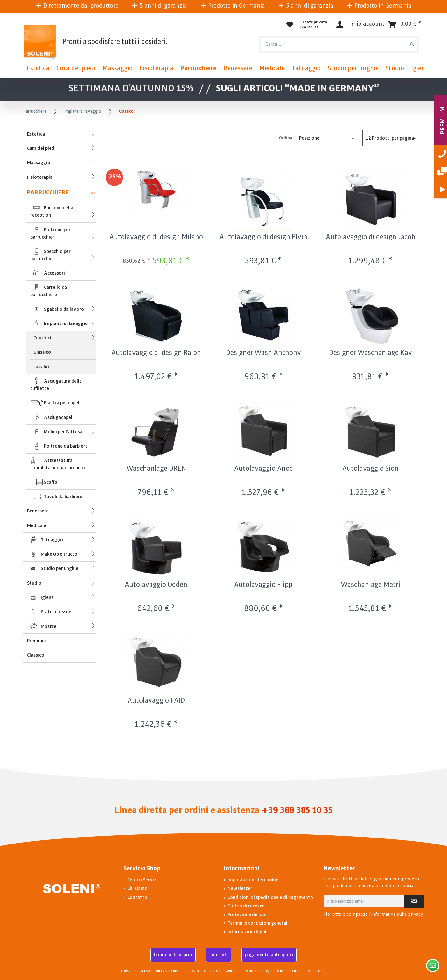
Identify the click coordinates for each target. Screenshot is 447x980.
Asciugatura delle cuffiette (56, 385)
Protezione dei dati (248, 914)
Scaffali (51, 482)
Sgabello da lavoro (69, 309)
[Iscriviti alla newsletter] (414, 902)
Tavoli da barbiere (63, 497)
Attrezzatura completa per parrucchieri (58, 464)
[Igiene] (420, 69)
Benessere (61, 511)
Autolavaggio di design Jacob (370, 237)
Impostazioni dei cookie (252, 880)
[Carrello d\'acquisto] (403, 24)
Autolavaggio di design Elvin (263, 237)
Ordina (286, 138)
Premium (37, 641)
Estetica (61, 134)
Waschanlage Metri (370, 585)
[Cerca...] (339, 44)
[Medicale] (272, 69)
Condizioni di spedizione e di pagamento (270, 897)
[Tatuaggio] (306, 69)
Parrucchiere (61, 193)
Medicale (61, 526)
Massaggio (61, 163)
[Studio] (395, 69)
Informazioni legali (247, 932)
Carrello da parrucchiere (49, 291)
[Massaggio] (118, 69)
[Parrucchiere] (199, 69)
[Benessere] (238, 69)
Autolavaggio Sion (370, 469)
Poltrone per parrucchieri (63, 234)
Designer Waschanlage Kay (370, 353)
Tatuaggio (67, 540)
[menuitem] (339, 44)
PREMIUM (443, 120)
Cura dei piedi (61, 149)
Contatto (137, 897)
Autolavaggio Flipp (263, 585)
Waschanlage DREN (156, 469)
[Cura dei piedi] (76, 69)
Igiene (67, 598)
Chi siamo (137, 888)
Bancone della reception (63, 212)
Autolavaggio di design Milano (156, 237)
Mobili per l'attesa (69, 432)
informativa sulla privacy (397, 914)
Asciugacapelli (59, 417)
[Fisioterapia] (157, 69)
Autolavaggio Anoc (263, 469)
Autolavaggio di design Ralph (156, 353)
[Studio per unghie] (353, 69)
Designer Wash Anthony (263, 353)
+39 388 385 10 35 (297, 810)
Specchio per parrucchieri (63, 256)
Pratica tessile (67, 612)
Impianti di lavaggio (69, 324)
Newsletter (239, 888)
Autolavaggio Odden (156, 585)
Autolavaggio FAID (156, 700)
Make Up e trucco (67, 555)
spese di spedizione (203, 971)
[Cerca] (412, 42)
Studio (61, 583)
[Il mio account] (359, 24)
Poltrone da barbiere (65, 446)
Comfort (64, 338)
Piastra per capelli (62, 403)
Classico (42, 352)
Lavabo (41, 367)
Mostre (67, 627)
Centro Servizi (142, 880)
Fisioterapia (61, 177)
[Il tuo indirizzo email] (364, 901)
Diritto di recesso (246, 906)
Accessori (54, 273)
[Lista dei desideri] (290, 24)
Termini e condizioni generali (258, 923)
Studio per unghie (67, 569)
